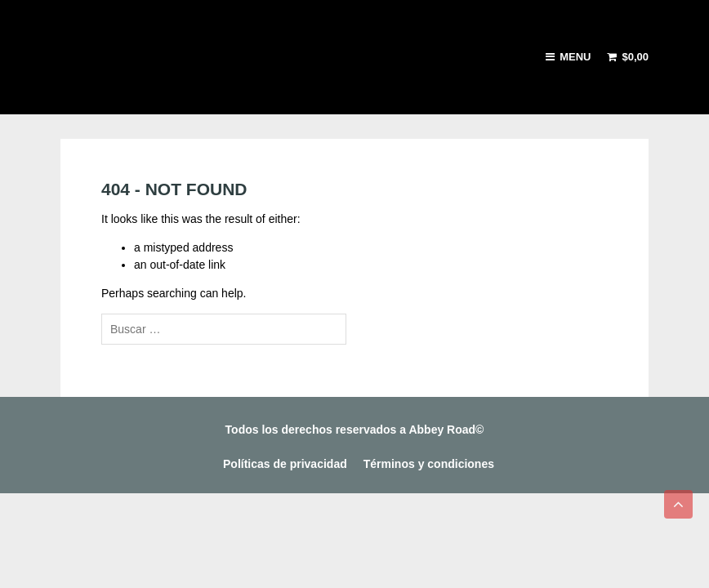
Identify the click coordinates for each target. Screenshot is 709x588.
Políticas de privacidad (285, 464)
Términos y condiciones (429, 464)
